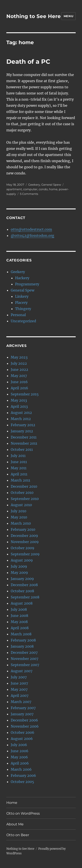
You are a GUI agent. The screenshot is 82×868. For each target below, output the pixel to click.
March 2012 (21, 419)
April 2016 (19, 388)
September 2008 (25, 597)
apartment (14, 189)
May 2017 (19, 376)
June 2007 (19, 683)
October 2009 (23, 548)
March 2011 (20, 480)
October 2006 (23, 732)
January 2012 (22, 431)
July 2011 (18, 456)
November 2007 (24, 659)
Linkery (22, 296)
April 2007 (20, 696)
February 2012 (23, 425)
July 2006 (19, 745)
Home (12, 803)
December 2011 (24, 437)
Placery (21, 303)
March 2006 (21, 769)
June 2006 (20, 751)
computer (30, 189)
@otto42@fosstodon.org (32, 236)
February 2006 (23, 776)
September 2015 (25, 394)
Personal (18, 315)
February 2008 (23, 640)
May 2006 (19, 757)
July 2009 (19, 566)
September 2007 (25, 665)
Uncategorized (23, 321)
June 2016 (19, 382)
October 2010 (22, 493)
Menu (68, 16)
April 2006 (20, 763)
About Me (15, 824)
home (53, 189)
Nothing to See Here (34, 16)
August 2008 (22, 603)
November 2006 (25, 726)
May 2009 (19, 573)
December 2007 (24, 652)
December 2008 (24, 585)
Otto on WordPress (23, 813)
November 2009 (25, 542)
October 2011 (22, 449)
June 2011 (19, 462)
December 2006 (24, 720)
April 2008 (20, 628)
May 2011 (19, 468)
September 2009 (25, 554)
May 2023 (19, 357)
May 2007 (19, 689)
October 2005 (22, 782)
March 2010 (21, 523)
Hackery (22, 278)
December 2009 (24, 536)
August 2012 (21, 413)
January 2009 (22, 579)
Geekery (34, 185)
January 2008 (22, 646)
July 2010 (18, 511)
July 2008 (19, 609)
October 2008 (22, 591)
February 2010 (23, 529)
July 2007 (19, 677)
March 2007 (21, 702)
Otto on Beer (18, 835)
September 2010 (25, 499)
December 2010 (24, 486)
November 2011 (24, 443)
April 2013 (19, 406)
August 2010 (21, 505)
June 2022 (19, 370)
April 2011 (19, 474)
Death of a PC (28, 62)
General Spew (51, 185)
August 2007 (22, 671)
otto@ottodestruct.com (31, 229)
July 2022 (19, 363)
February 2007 (23, 708)
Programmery (27, 284)
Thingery (23, 309)
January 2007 (22, 714)
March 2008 (21, 634)
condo (43, 189)
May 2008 (19, 622)
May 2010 (19, 517)
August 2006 (22, 739)
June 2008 (19, 616)
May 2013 (19, 400)
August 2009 (22, 560)
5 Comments (29, 194)
